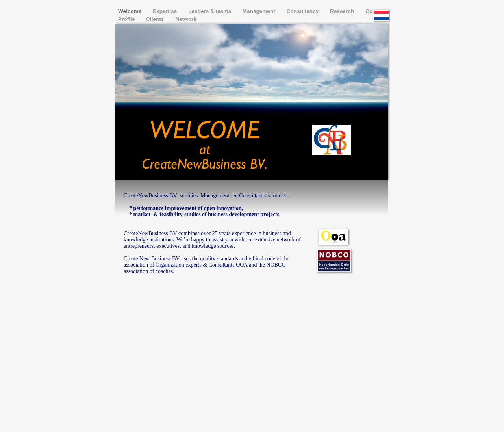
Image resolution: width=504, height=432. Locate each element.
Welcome (131, 11)
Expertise (166, 11)
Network (186, 19)
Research (343, 11)
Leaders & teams (210, 11)
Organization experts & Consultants (195, 265)
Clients (156, 19)
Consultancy (303, 11)
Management (260, 11)
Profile (127, 19)
